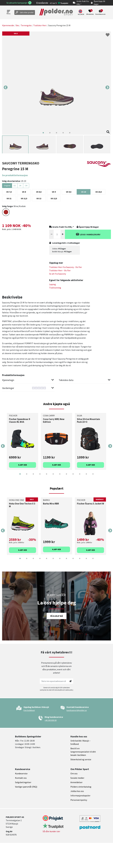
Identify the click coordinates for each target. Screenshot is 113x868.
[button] (81, 12)
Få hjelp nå (57, 616)
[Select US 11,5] (24, 198)
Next (107, 88)
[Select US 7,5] (9, 192)
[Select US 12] (39, 198)
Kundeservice (21, 773)
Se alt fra (58, 274)
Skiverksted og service (81, 759)
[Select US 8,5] (39, 192)
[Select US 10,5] (98, 192)
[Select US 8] (24, 192)
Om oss (74, 773)
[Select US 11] (9, 198)
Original (7, 186)
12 (93, 476)
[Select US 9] (54, 192)
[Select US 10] (84, 192)
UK (20, 186)
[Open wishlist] (90, 12)
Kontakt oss (21, 778)
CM (26, 186)
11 (86, 476)
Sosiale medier (77, 778)
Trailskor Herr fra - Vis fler (66, 267)
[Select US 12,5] (54, 198)
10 (80, 476)
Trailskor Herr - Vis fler (60, 270)
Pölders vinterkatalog (81, 787)
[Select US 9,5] (69, 192)
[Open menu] (9, 12)
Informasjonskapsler (80, 796)
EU (15, 186)
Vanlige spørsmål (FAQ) (26, 787)
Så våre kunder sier (51, 831)
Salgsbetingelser (23, 782)
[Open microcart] (100, 12)
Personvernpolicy (79, 800)
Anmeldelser (76, 782)
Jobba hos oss (77, 791)
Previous (6, 88)
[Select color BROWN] (6, 212)
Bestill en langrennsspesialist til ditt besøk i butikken (83, 752)
